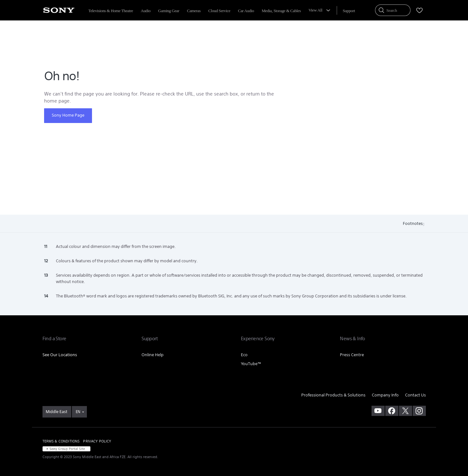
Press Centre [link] (352, 355)
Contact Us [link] (415, 395)
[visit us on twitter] (406, 411)
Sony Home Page (68, 115)
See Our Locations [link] (60, 355)
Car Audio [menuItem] (246, 11)
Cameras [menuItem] (194, 11)
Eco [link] (244, 355)
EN (78, 412)
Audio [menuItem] (146, 11)
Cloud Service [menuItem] (219, 11)
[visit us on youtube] (378, 411)
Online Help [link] (153, 355)
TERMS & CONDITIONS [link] (61, 441)
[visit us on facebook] (392, 411)
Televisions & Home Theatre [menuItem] (111, 11)
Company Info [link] (385, 395)
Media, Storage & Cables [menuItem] (281, 11)
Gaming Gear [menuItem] (169, 11)
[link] (57, 412)
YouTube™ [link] (251, 364)
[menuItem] (349, 11)
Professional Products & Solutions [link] (333, 395)
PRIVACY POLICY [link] (97, 441)
